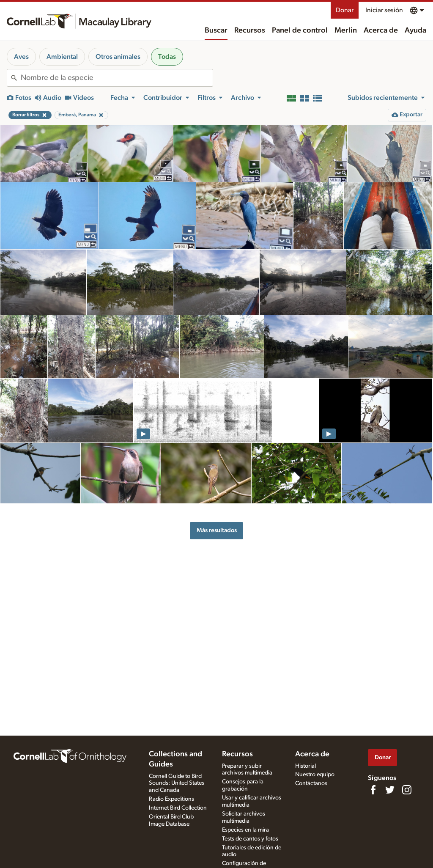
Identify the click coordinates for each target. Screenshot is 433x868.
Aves (21, 57)
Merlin (346, 30)
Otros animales (118, 57)
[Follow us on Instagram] (407, 790)
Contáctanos (311, 783)
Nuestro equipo (315, 775)
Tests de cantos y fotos (250, 839)
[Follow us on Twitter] (390, 790)
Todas (167, 57)
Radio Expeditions (171, 799)
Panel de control (300, 30)
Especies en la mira (245, 830)
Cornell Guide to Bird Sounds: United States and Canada (177, 783)
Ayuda (415, 30)
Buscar (216, 30)
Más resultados (217, 530)
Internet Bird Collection (178, 808)
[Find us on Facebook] (373, 790)
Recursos (250, 30)
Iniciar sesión (384, 10)
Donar (345, 10)
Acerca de (381, 30)
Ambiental (62, 57)
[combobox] (117, 78)
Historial (306, 766)
